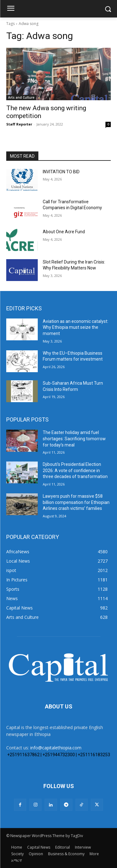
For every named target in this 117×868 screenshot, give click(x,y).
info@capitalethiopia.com (56, 748)
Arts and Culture (21, 97)
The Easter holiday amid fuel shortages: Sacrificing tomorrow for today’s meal (74, 439)
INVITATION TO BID (61, 172)
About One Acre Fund (64, 232)
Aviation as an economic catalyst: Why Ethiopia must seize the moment (76, 327)
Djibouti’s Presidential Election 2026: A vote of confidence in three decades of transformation (75, 470)
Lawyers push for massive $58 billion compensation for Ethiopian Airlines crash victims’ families (76, 502)
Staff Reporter (19, 124)
